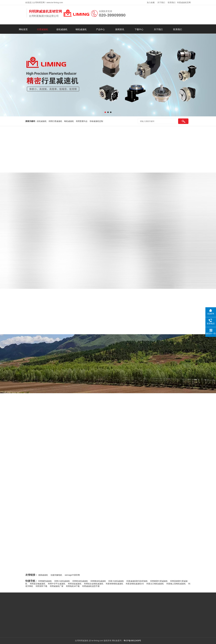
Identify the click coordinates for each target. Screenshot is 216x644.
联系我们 (172, 2)
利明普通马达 (82, 121)
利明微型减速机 (45, 581)
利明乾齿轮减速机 (80, 581)
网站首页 (23, 29)
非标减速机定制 (96, 121)
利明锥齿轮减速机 (98, 581)
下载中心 (139, 29)
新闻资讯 (120, 29)
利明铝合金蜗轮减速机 (94, 584)
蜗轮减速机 (81, 29)
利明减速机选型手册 (91, 586)
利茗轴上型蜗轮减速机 (176, 584)
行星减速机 (43, 29)
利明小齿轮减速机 (62, 581)
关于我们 (161, 2)
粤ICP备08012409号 (132, 641)
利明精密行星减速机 (159, 581)
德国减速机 (43, 575)
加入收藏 (151, 2)
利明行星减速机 (55, 121)
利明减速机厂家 (57, 586)
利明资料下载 (41, 586)
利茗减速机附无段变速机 (137, 581)
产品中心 (100, 29)
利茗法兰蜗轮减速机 (155, 584)
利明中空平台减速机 (57, 584)
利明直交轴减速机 (38, 584)
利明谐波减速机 (75, 584)
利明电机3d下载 (73, 586)
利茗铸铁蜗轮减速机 (114, 584)
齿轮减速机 (62, 29)
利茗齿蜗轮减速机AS (135, 584)
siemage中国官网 (72, 575)
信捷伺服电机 (56, 575)
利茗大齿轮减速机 (116, 581)
